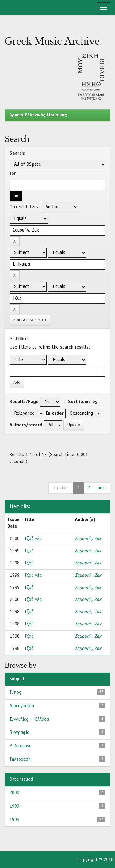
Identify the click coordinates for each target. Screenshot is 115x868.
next (102, 488)
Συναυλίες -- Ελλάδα (29, 719)
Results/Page (24, 402)
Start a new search (30, 320)
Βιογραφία (19, 733)
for (13, 174)
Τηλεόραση (20, 760)
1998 (14, 820)
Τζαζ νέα (33, 539)
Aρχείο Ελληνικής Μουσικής (38, 115)
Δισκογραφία (22, 706)
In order (55, 413)
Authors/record (26, 425)
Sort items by (83, 402)
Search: (17, 153)
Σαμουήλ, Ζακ (88, 539)
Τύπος (15, 693)
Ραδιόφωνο (21, 746)
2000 (14, 793)
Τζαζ (29, 551)
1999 (14, 806)
